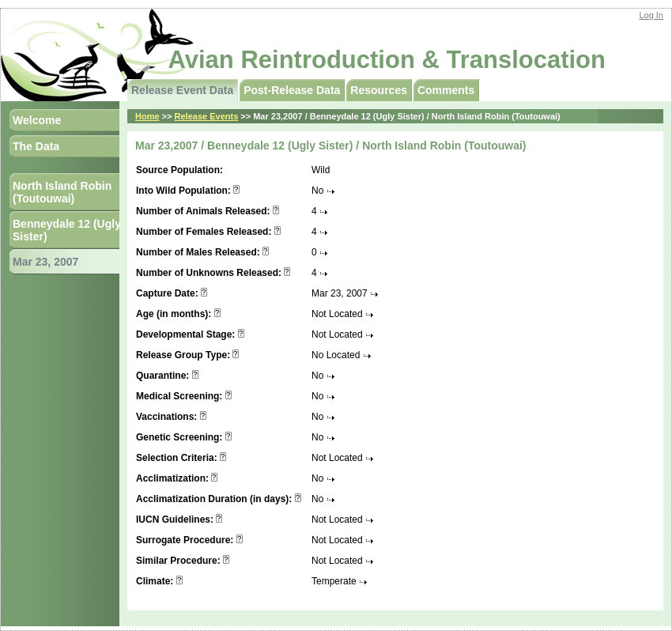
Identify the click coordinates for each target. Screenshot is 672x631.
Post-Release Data (292, 90)
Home (147, 116)
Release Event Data (182, 90)
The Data (36, 146)
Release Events (207, 116)
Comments (446, 90)
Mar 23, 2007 (45, 262)
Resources (379, 90)
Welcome (37, 120)
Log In (651, 15)
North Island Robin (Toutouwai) (62, 192)
